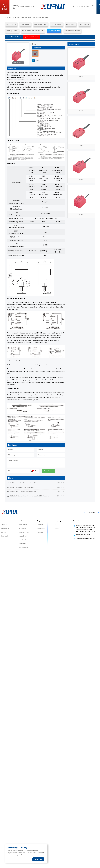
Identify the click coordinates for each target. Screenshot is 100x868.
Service (80, 7)
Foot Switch (71, 24)
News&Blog (29, 7)
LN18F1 (81, 145)
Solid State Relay (40, 24)
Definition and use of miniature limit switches (23, 492)
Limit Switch (25, 24)
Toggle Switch (56, 24)
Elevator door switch (72, 31)
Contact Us (91, 513)
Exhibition (40, 525)
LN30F (81, 180)
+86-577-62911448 (84, 535)
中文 (56, 525)
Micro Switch (11, 24)
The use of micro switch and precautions (22, 487)
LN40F (81, 214)
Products (21, 7)
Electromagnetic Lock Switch (33, 31)
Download (87, 7)
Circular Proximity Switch (13, 37)
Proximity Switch (54, 31)
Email (36, 61)
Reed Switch (84, 24)
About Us (4, 525)
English (57, 528)
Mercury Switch (12, 31)
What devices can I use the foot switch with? (23, 483)
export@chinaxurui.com (88, 538)
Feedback (40, 532)
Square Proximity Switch (31, 37)
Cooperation (41, 528)
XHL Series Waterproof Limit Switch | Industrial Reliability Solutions (29, 496)
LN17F (81, 111)
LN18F (81, 76)
